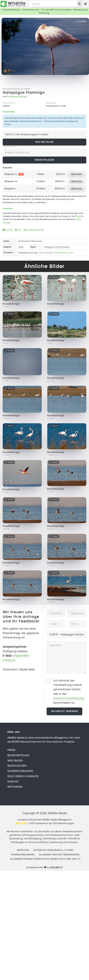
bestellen (76, 174)
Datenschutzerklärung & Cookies (53, 850)
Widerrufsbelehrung (23, 855)
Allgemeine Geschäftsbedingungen (59, 855)
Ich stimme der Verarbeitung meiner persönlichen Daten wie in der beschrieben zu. (69, 692)
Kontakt (8, 230)
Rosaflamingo (11, 304)
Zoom (81, 21)
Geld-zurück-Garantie (23, 776)
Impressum (23, 850)
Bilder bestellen (18, 755)
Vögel (21, 247)
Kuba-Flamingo (46, 252)
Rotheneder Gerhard (17, 96)
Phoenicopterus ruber (16, 89)
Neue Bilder (15, 761)
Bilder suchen (17, 766)
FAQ (18, 230)
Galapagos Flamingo (24, 93)
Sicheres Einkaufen (34, 230)
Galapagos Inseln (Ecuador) (57, 247)
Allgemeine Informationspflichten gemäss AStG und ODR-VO (45, 859)
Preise (11, 750)
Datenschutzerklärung (69, 698)
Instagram (15, 787)
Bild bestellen (44, 142)
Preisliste (79, 216)
